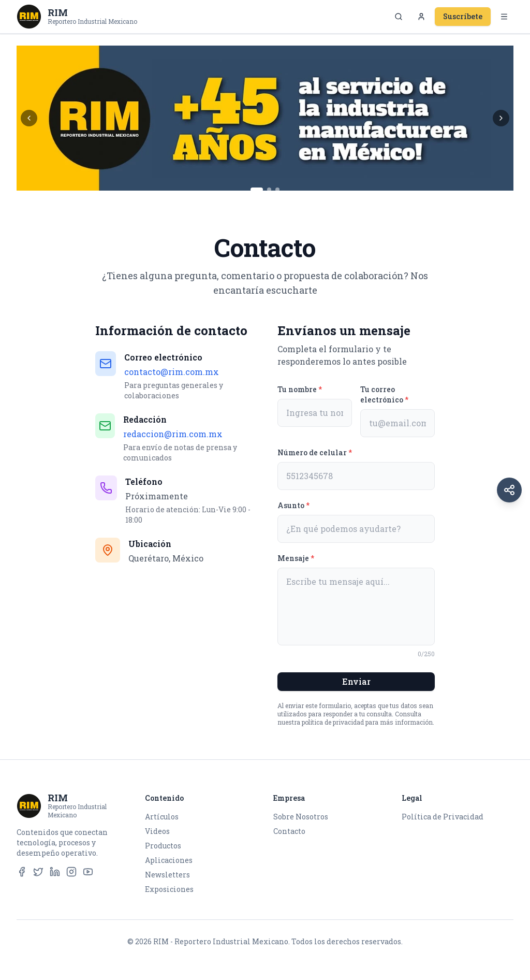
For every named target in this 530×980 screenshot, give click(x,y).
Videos (157, 831)
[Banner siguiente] (501, 118)
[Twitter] (38, 872)
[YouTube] (88, 872)
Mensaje (296, 558)
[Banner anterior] (29, 118)
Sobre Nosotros (301, 817)
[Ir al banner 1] (257, 190)
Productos (163, 846)
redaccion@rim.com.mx (173, 434)
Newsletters (167, 875)
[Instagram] (71, 872)
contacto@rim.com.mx (172, 372)
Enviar (356, 681)
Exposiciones (169, 889)
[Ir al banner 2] (269, 190)
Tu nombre (300, 389)
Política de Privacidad (443, 817)
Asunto (293, 505)
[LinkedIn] (55, 872)
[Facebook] (22, 872)
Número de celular (315, 452)
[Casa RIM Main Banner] (265, 118)
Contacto (289, 831)
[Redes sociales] (509, 490)
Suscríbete (463, 16)
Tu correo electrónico (384, 394)
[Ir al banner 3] (277, 190)
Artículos (162, 817)
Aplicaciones (169, 860)
